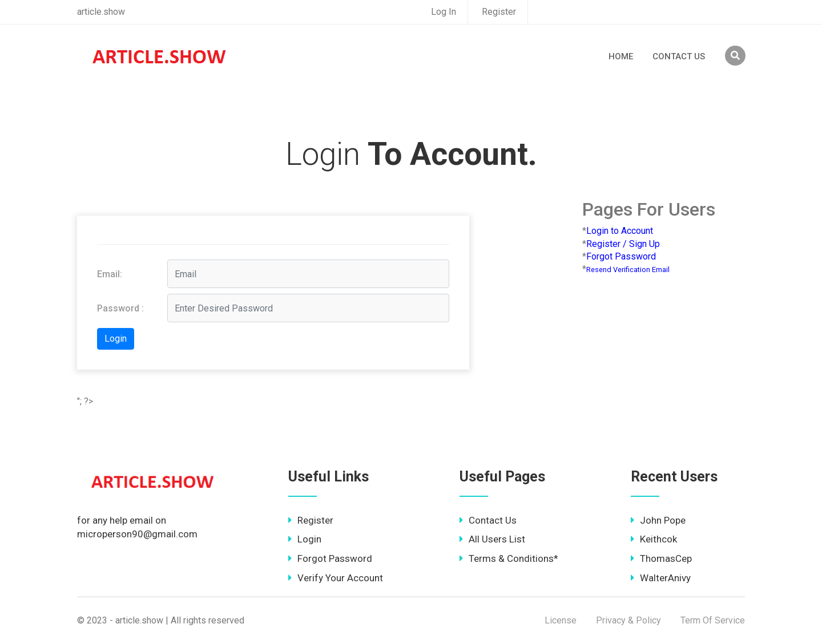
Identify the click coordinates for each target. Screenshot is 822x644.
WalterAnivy (661, 578)
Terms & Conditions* (509, 558)
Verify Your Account (336, 578)
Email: (110, 274)
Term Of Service (713, 620)
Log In (444, 12)
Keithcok (654, 539)
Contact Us (679, 56)
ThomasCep (661, 558)
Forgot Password (330, 558)
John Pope (658, 520)
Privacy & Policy (628, 620)
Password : (120, 308)
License (561, 620)
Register (499, 12)
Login (305, 539)
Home (621, 56)
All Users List (492, 539)
